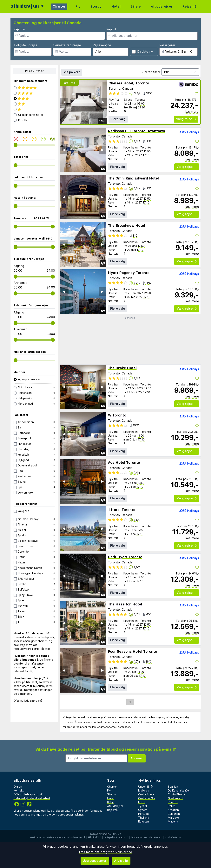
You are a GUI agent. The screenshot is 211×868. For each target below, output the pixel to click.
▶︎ (103, 102)
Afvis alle (121, 861)
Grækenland (175, 798)
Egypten (144, 822)
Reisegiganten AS (110, 834)
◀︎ (64, 102)
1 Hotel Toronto (122, 510)
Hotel (116, 6)
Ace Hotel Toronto (124, 462)
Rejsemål (190, 6)
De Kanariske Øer (179, 791)
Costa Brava (146, 794)
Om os (18, 787)
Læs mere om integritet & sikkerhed (105, 852)
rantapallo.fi (110, 837)
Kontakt (19, 791)
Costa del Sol (147, 798)
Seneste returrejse (67, 45)
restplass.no (37, 837)
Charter (59, 6)
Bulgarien (174, 814)
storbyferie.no (173, 837)
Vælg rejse (186, 119)
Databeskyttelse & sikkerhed (32, 798)
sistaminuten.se (56, 837)
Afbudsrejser (162, 6)
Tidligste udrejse (25, 45)
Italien (172, 806)
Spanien (173, 787)
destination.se (139, 837)
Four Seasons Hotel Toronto (132, 651)
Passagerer (167, 45)
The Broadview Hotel (126, 225)
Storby (96, 6)
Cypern (143, 810)
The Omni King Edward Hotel (133, 178)
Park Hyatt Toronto (125, 557)
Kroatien (173, 810)
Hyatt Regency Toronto (129, 273)
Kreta (142, 802)
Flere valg (118, 119)
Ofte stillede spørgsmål (28, 701)
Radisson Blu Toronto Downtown (136, 131)
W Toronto (117, 415)
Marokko (173, 818)
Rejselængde (102, 45)
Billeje (136, 6)
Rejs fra (19, 29)
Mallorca (144, 791)
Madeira (173, 822)
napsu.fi (124, 837)
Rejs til (111, 29)
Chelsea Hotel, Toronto (129, 83)
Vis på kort (72, 72)
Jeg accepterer (95, 861)
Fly (78, 6)
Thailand (144, 818)
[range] (16, 145)
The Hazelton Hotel (125, 604)
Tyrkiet (143, 806)
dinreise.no (156, 837)
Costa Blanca (176, 794)
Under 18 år (146, 787)
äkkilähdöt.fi (94, 837)
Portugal (144, 814)
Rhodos (173, 802)
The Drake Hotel (122, 368)
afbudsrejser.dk (76, 837)
